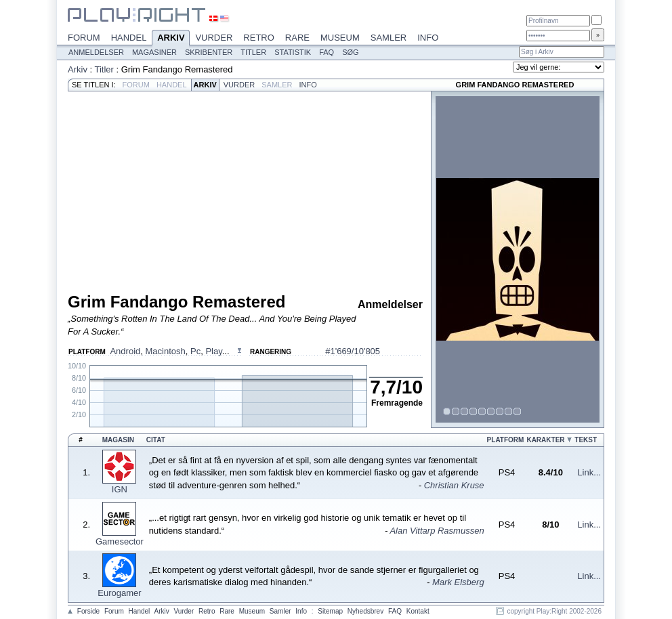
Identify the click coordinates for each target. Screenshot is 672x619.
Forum (84, 38)
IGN (120, 489)
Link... (589, 472)
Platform (506, 440)
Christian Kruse (454, 485)
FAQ (327, 52)
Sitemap (330, 611)
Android (125, 351)
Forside (88, 611)
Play (213, 351)
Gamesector (120, 541)
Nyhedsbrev (365, 611)
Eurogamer (119, 593)
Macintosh (165, 351)
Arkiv (171, 39)
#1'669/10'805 (353, 351)
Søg (350, 52)
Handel (129, 38)
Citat (156, 440)
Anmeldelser (96, 52)
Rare (297, 38)
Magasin (118, 440)
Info (428, 38)
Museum (340, 38)
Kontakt (418, 611)
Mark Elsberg (458, 582)
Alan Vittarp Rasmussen (437, 531)
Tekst (586, 440)
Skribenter (209, 52)
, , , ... (169, 351)
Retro (259, 38)
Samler (388, 38)
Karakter (545, 440)
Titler (253, 52)
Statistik (293, 52)
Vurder (214, 38)
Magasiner (154, 52)
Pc (195, 351)
